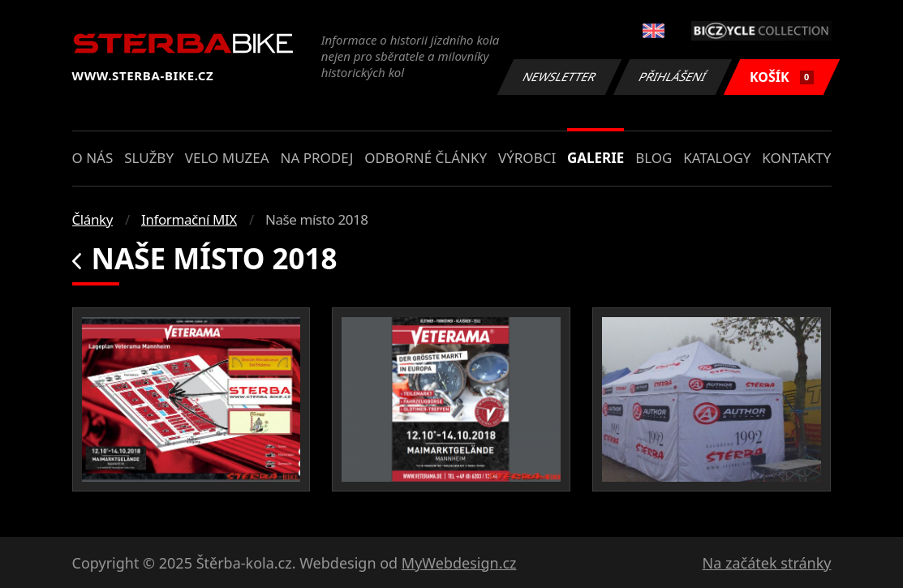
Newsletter (560, 77)
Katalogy (717, 158)
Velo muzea (227, 158)
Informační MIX (189, 219)
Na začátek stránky (767, 563)
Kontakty (796, 158)
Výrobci (527, 158)
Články (93, 219)
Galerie (596, 158)
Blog (654, 158)
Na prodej (316, 158)
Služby (149, 158)
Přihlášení (673, 77)
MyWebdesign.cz (459, 563)
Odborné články (426, 158)
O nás (93, 158)
